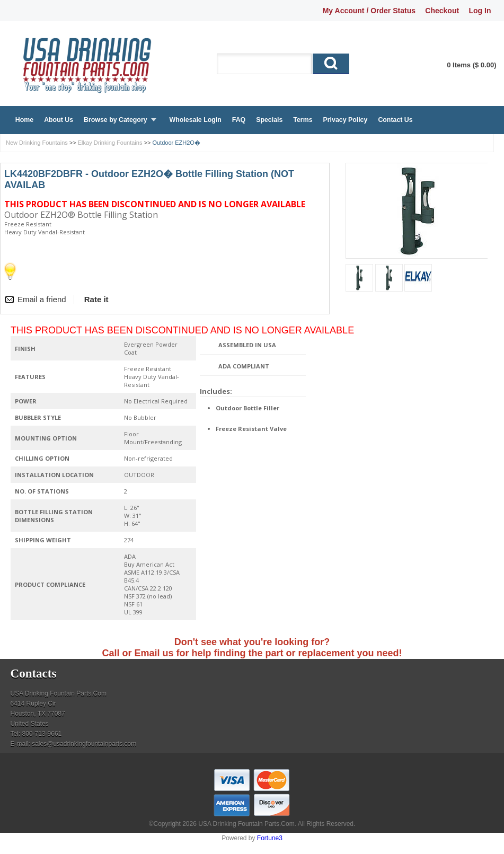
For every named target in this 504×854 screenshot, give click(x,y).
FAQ (239, 120)
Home (24, 120)
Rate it (96, 299)
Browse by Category (116, 120)
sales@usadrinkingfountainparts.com (84, 744)
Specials (269, 120)
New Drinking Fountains (37, 143)
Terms (303, 120)
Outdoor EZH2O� (176, 143)
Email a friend (42, 299)
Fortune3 (270, 838)
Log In (480, 11)
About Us (59, 120)
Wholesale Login (196, 120)
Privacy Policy (346, 120)
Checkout (442, 11)
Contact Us (395, 120)
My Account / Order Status (369, 11)
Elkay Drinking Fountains (110, 143)
